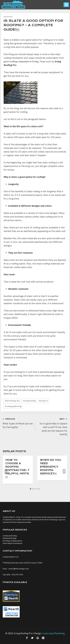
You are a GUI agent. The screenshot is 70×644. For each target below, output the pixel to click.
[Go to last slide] (6, 471)
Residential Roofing (10, 538)
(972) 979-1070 (17, 575)
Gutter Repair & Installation (13, 543)
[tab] (30, 489)
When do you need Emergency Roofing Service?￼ (51, 467)
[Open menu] (66, 5)
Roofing (8, 17)
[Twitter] (32, 638)
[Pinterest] (43, 638)
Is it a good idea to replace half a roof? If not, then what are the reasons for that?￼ (52, 426)
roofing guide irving (13, 406)
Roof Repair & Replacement (12, 541)
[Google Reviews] (38, 638)
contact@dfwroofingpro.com (19, 569)
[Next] (64, 471)
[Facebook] (27, 638)
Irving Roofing (29, 401)
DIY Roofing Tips (12, 401)
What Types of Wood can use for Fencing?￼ (18, 423)
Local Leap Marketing (54, 633)
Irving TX (43, 401)
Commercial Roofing (10, 536)
